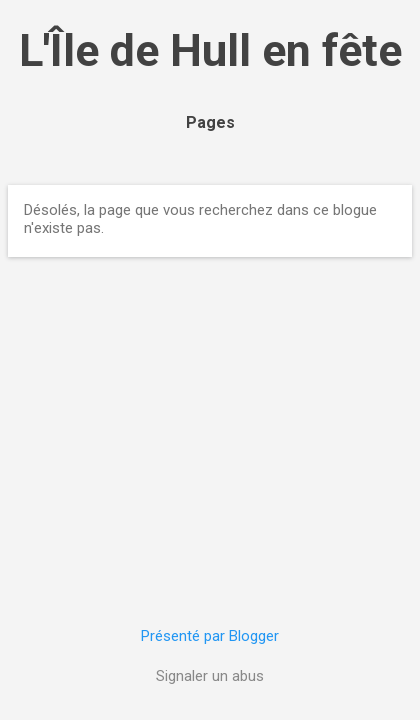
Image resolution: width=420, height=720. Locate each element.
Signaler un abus (210, 676)
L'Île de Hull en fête (210, 50)
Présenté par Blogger (210, 636)
